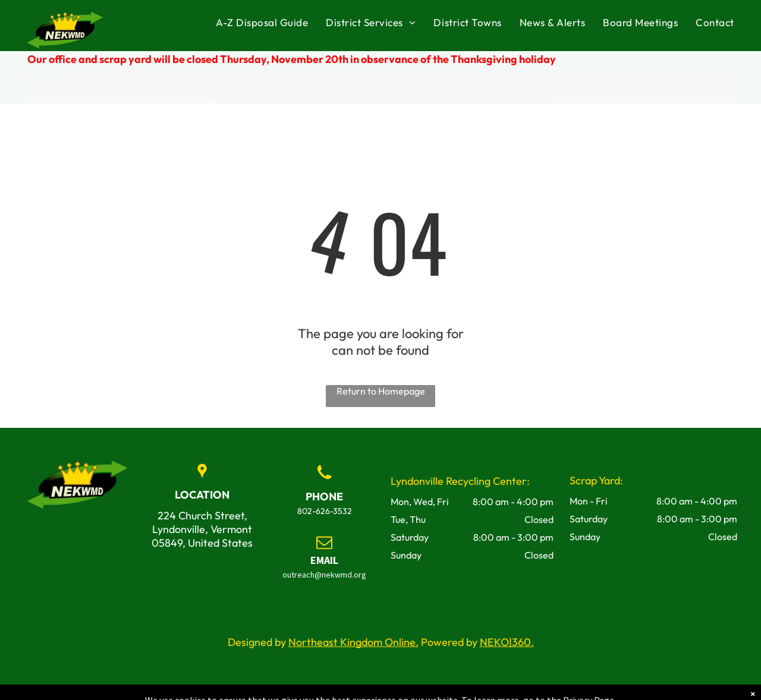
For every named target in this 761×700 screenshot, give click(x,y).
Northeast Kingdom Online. (353, 642)
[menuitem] (262, 23)
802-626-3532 (325, 511)
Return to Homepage (381, 391)
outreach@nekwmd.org (324, 575)
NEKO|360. (507, 642)
